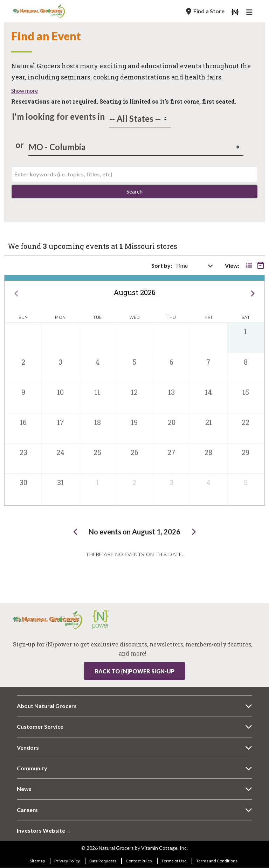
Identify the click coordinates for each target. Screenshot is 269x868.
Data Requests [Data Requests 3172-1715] (103, 861)
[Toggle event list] (249, 265)
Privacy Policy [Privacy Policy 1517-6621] (67, 861)
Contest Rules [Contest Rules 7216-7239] (139, 861)
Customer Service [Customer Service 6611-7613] (40, 726)
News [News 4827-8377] (24, 789)
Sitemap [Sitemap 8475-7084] (37, 861)
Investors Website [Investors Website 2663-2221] (44, 830)
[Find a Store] (205, 11)
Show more (25, 90)
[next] (253, 292)
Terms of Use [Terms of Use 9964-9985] (174, 861)
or (18, 145)
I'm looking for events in (58, 117)
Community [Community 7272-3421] (32, 768)
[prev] (16, 292)
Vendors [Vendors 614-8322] (28, 747)
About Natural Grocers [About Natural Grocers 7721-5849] (47, 706)
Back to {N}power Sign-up (134, 671)
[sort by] (198, 265)
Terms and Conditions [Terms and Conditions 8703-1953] (217, 861)
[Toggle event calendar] (261, 265)
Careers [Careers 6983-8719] (27, 810)
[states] (140, 119)
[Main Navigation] (250, 13)
